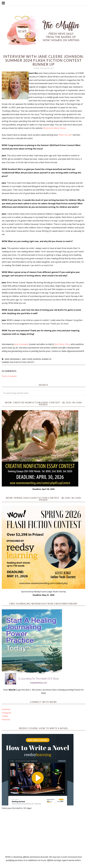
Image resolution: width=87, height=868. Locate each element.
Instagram (6, 713)
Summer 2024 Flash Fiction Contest (18, 362)
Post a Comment (9, 376)
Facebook (6, 709)
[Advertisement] (44, 833)
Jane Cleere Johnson (31, 359)
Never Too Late (65, 135)
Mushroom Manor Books (54, 128)
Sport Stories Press (62, 344)
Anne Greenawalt (21, 344)
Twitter (5, 716)
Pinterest (6, 720)
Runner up (46, 359)
